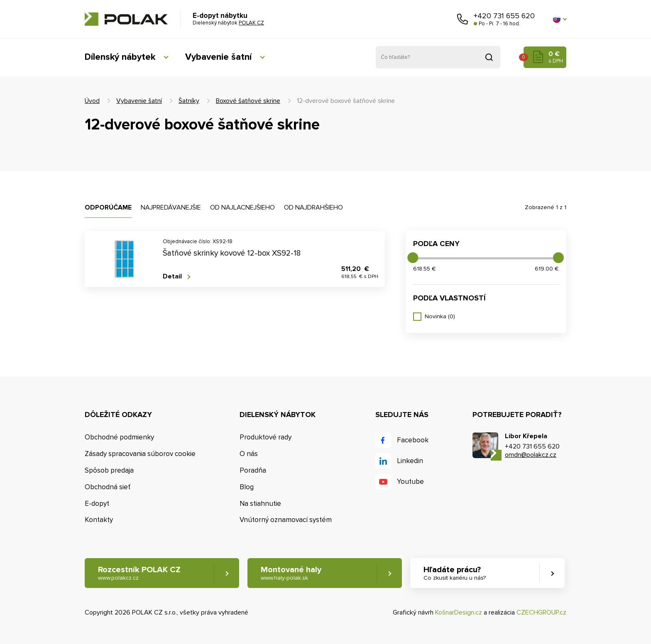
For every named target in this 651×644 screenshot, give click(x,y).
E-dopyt (97, 504)
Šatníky (189, 101)
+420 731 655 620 (504, 16)
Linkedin (410, 461)
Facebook (413, 440)
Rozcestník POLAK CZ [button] (139, 573)
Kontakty (99, 520)
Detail (172, 277)
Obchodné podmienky (119, 437)
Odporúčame (108, 207)
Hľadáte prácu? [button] (455, 573)
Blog (247, 487)
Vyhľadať (489, 57)
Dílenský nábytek (120, 57)
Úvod (92, 101)
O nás (249, 454)
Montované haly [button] (291, 573)
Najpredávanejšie (171, 207)
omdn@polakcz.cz (531, 455)
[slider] (413, 258)
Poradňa (253, 470)
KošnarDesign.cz (459, 612)
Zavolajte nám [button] (463, 19)
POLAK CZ (126, 19)
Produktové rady (266, 437)
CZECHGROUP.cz (541, 612)
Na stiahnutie (260, 504)
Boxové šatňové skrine (248, 101)
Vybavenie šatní (218, 57)
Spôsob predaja (109, 470)
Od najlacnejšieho (242, 207)
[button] (560, 19)
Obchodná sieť (108, 487)
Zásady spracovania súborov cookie (140, 454)
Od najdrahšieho (313, 207)
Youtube (410, 482)
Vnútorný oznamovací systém (286, 520)
